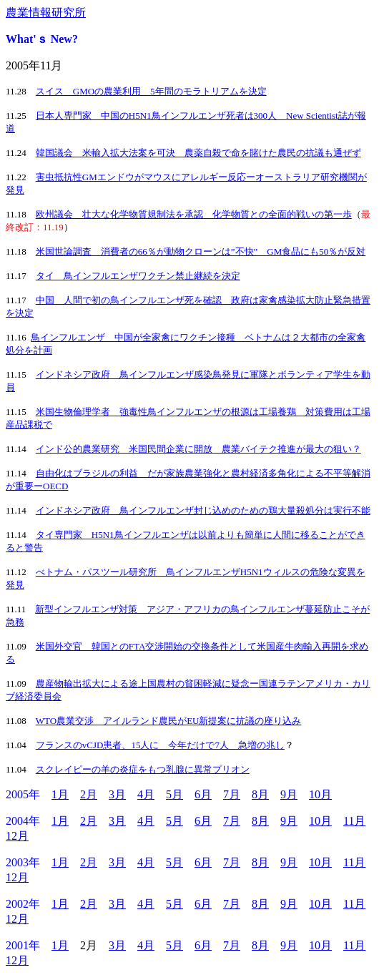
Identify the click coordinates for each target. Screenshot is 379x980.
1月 (60, 794)
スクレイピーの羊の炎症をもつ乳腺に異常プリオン (143, 769)
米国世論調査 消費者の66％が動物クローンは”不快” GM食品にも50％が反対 (201, 251)
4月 (146, 794)
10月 (320, 794)
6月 (203, 794)
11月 (354, 821)
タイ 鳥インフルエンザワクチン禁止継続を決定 (138, 276)
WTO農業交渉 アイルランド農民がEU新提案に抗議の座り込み (169, 721)
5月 (174, 794)
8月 (260, 794)
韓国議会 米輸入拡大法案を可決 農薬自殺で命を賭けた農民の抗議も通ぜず (198, 153)
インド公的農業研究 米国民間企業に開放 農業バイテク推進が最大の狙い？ (198, 449)
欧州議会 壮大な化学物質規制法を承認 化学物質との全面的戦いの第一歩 (194, 214)
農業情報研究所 (46, 13)
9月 (289, 794)
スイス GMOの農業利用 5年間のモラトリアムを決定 (151, 91)
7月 (232, 794)
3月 (117, 794)
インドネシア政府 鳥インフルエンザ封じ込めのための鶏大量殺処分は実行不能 (203, 510)
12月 (17, 836)
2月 (89, 794)
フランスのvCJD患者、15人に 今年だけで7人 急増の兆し (160, 745)
